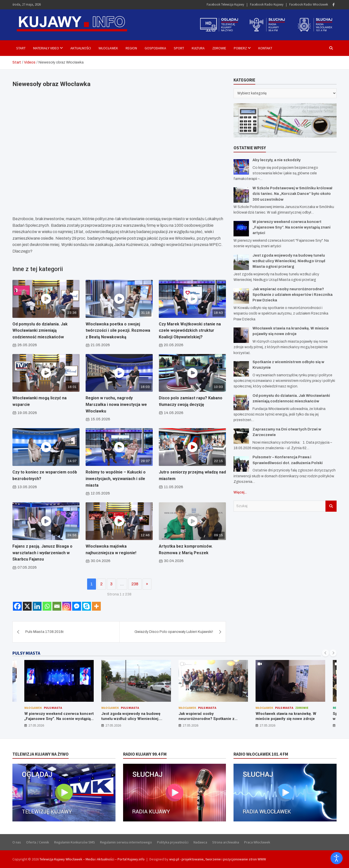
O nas (17, 842)
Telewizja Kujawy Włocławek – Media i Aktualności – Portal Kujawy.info (92, 859)
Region (131, 48)
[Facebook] (17, 606)
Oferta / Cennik (38, 842)
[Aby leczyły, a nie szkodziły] (241, 167)
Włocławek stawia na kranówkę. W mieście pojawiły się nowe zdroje (286, 716)
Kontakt (265, 48)
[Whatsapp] (47, 606)
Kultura (198, 48)
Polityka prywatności (173, 842)
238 (135, 584)
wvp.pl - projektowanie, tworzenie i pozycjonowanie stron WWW (218, 859)
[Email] (57, 606)
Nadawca (200, 842)
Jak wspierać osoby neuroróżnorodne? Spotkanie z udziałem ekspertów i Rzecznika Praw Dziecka (293, 295)
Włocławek (108, 48)
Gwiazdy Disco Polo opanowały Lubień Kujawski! (174, 632)
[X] (27, 606)
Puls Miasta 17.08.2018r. (45, 632)
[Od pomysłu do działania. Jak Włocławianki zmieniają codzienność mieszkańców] (241, 402)
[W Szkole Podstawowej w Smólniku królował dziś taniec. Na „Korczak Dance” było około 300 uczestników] (241, 195)
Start (21, 48)
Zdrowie (219, 48)
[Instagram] (67, 606)
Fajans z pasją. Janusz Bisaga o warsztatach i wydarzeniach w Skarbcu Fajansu (42, 553)
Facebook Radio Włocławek (309, 4)
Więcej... (240, 492)
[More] (96, 606)
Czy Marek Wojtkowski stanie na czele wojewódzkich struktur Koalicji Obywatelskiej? (190, 330)
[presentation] (325, 653)
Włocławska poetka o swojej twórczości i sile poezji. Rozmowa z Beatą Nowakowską (118, 330)
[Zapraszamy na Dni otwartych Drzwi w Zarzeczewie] (241, 436)
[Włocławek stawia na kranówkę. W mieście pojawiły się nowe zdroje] (241, 335)
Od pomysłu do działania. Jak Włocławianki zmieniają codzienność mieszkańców (40, 330)
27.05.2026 (36, 725)
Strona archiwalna (226, 842)
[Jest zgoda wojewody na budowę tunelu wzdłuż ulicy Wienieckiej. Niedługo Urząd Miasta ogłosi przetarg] (241, 262)
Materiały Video (46, 48)
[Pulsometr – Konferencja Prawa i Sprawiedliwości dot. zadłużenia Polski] (241, 464)
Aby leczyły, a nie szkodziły (277, 160)
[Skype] (86, 606)
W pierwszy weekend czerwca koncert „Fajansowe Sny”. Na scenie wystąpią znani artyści (292, 228)
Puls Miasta (53, 708)
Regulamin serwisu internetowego (126, 842)
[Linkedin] (37, 606)
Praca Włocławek (257, 842)
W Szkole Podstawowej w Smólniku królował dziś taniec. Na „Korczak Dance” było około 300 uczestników (292, 194)
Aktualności (81, 48)
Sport (179, 48)
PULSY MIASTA (26, 653)
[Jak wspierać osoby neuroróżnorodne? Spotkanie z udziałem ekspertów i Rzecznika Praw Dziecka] (241, 296)
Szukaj (331, 506)
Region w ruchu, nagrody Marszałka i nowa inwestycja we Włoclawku (116, 404)
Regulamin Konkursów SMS (75, 842)
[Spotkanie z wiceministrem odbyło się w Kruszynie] (241, 369)
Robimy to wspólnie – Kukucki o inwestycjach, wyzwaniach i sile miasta (116, 479)
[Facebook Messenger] (77, 606)
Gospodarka (155, 48)
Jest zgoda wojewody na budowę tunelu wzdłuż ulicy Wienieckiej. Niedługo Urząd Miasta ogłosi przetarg (289, 261)
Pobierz (240, 48)
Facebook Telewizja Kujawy (225, 4)
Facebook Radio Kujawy (267, 4)
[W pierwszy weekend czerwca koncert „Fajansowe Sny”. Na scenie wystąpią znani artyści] (241, 229)
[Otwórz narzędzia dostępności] (337, 858)
